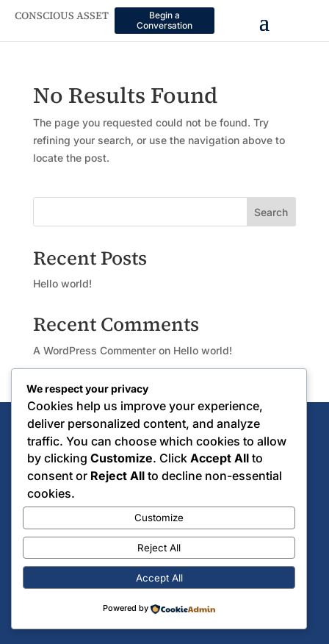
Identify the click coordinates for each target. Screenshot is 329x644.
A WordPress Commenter (94, 350)
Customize (159, 518)
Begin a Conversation (164, 20)
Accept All (159, 578)
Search (271, 212)
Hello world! (62, 283)
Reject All (159, 548)
